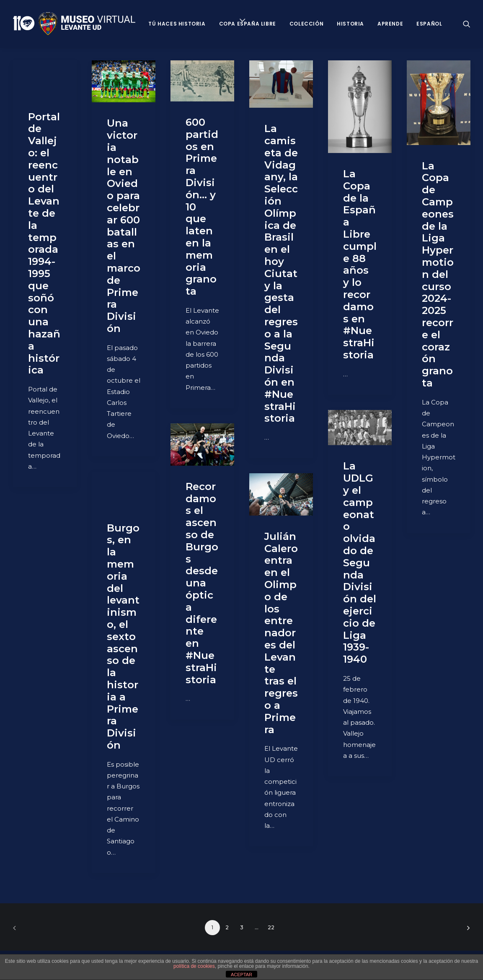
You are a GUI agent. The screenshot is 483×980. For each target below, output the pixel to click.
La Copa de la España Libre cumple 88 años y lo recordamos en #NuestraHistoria (360, 264)
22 (271, 927)
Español (429, 24)
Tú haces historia (177, 24)
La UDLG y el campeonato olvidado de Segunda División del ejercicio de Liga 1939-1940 (360, 563)
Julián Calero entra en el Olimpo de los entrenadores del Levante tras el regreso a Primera (281, 633)
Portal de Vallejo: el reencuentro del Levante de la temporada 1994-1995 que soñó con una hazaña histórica (44, 244)
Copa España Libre (248, 24)
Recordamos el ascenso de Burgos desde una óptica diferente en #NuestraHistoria (202, 583)
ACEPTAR (241, 975)
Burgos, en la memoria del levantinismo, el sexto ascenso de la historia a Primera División (123, 636)
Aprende (390, 24)
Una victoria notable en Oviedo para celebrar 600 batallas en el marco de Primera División (124, 226)
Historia (350, 24)
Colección (306, 24)
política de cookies (194, 966)
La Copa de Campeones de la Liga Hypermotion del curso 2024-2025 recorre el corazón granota (438, 274)
